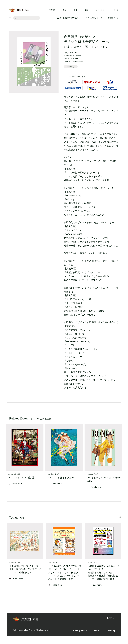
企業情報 (52, 10)
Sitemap (111, 632)
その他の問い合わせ (94, 18)
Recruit (97, 632)
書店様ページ (113, 18)
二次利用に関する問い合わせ (69, 18)
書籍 (75, 10)
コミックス (100, 10)
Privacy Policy (80, 632)
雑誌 (65, 10)
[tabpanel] (25, 456)
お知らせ (115, 10)
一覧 (116, 518)
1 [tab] (121, 419)
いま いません (73, 47)
